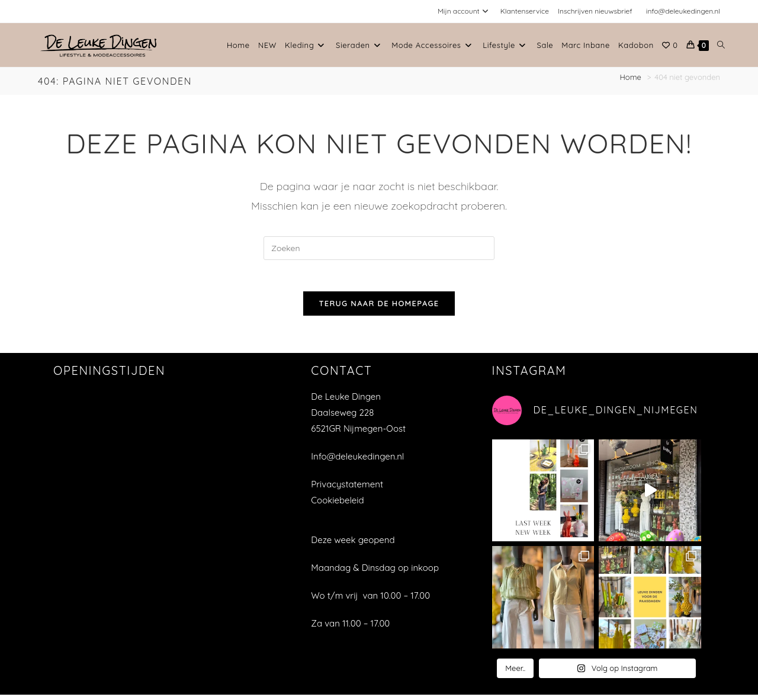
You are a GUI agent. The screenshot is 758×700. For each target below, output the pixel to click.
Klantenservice (525, 11)
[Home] (632, 77)
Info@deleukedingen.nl (357, 461)
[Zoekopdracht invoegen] (379, 248)
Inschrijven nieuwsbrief (595, 11)
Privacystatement (347, 489)
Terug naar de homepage (379, 308)
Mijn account (465, 11)
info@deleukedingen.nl (683, 11)
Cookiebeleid (337, 505)
